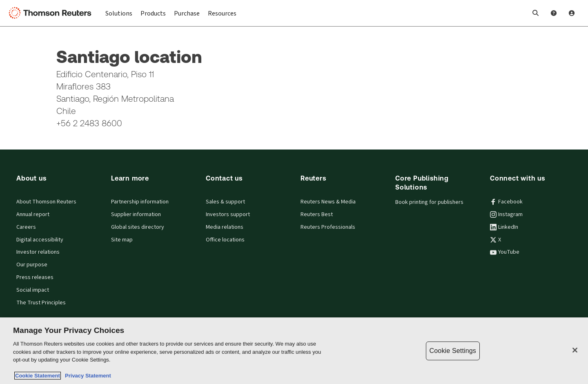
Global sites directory (138, 227)
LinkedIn (504, 227)
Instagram (506, 214)
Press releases (35, 277)
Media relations (225, 227)
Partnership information (140, 202)
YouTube (505, 252)
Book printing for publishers (429, 202)
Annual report (33, 214)
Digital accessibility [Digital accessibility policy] (40, 240)
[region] (294, 351)
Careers (26, 227)
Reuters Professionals (328, 227)
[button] (536, 13)
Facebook (506, 202)
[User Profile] (572, 13)
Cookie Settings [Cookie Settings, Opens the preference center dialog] (453, 351)
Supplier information (136, 214)
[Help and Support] (554, 13)
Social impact (33, 290)
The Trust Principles (41, 303)
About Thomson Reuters (46, 202)
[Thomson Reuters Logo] (52, 13)
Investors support (228, 214)
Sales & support (225, 202)
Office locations (225, 240)
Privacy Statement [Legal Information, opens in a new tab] (87, 376)
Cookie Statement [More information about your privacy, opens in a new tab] (38, 376)
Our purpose (32, 265)
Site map (122, 240)
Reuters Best (317, 214)
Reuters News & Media (328, 202)
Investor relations (38, 252)
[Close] (575, 350)
